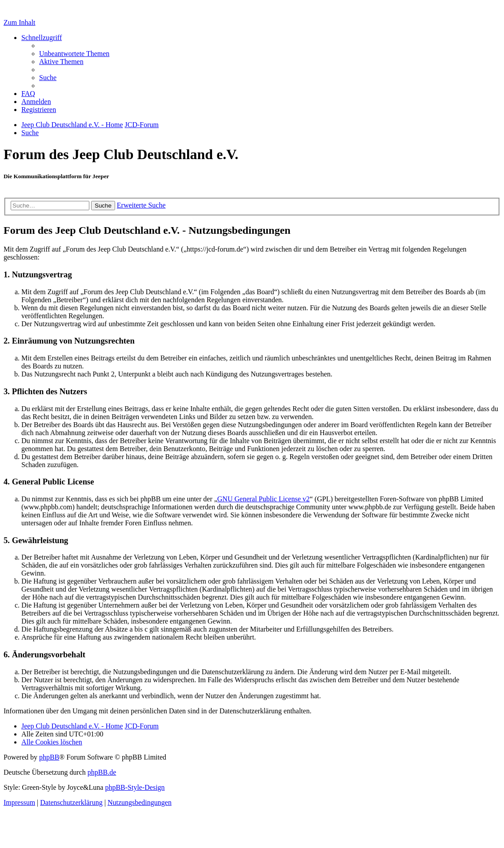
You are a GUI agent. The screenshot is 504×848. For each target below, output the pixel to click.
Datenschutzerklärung (71, 802)
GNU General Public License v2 (264, 499)
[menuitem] (74, 54)
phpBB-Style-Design (135, 787)
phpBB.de (102, 772)
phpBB (49, 757)
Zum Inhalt (20, 22)
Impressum (19, 802)
